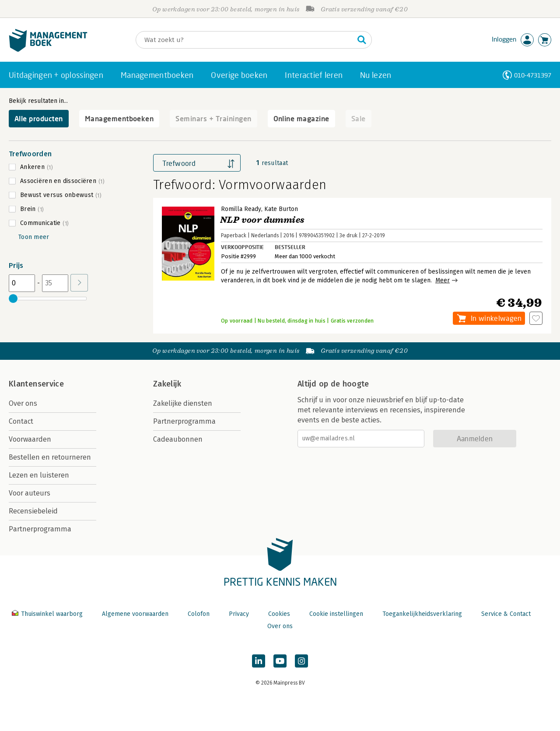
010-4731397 (533, 75)
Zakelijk (167, 384)
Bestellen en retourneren (50, 457)
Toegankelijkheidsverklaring (422, 614)
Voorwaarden (30, 439)
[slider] (13, 299)
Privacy (239, 614)
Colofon (199, 614)
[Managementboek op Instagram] (301, 661)
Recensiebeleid (33, 511)
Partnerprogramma (40, 529)
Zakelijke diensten (183, 403)
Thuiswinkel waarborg (48, 614)
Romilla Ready (241, 209)
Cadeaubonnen (178, 439)
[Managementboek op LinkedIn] (259, 661)
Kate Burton (281, 209)
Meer (443, 280)
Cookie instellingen (336, 614)
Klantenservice (36, 384)
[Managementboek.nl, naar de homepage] (48, 50)
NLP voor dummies (262, 220)
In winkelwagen (496, 318)
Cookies (279, 614)
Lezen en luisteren (39, 475)
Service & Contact (506, 614)
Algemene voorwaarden (135, 614)
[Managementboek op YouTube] (280, 661)
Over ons (23, 403)
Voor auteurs (30, 493)
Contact (21, 421)
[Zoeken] (245, 40)
